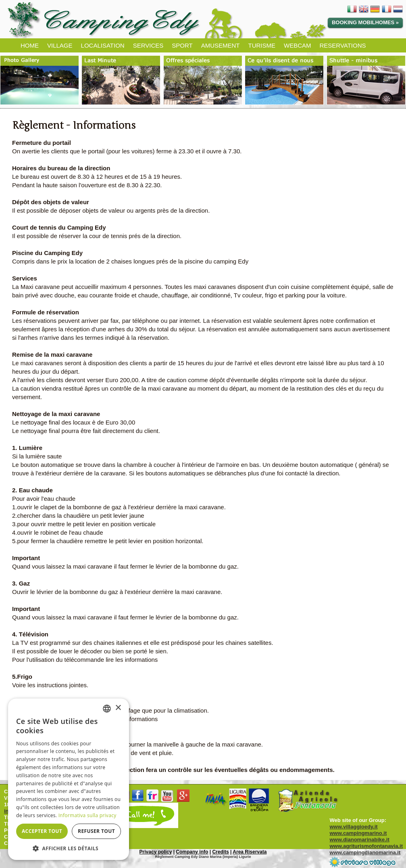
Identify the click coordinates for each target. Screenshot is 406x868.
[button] (69, 848)
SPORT (182, 45)
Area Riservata (250, 852)
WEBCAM (298, 45)
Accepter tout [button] (42, 831)
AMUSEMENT (221, 45)
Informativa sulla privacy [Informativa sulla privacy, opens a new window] (87, 815)
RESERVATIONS (342, 45)
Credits (220, 852)
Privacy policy (156, 852)
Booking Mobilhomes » (365, 22)
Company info (192, 852)
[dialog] (69, 779)
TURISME (262, 45)
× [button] (118, 708)
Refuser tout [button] (96, 831)
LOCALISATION (103, 45)
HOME (30, 45)
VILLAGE (60, 45)
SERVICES (148, 45)
